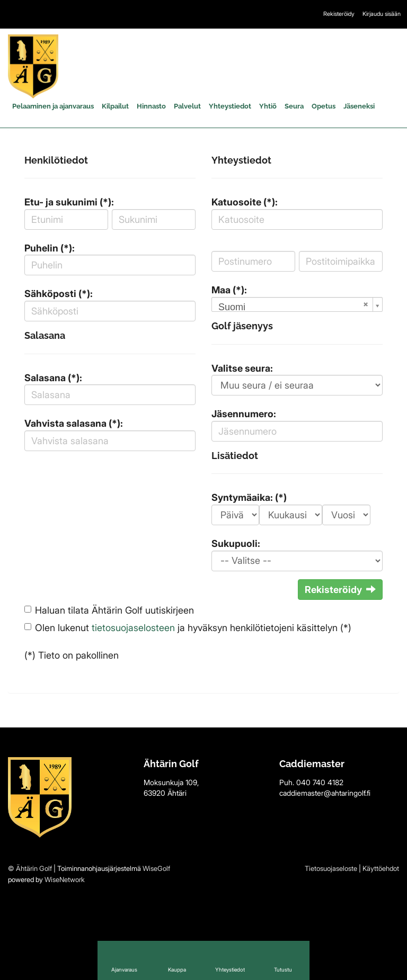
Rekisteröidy (339, 14)
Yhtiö (268, 106)
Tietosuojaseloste (331, 868)
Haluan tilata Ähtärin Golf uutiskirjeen (114, 610)
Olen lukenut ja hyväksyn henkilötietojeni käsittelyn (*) (193, 628)
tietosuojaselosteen (133, 628)
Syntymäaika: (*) (249, 497)
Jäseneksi (359, 106)
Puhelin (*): (50, 248)
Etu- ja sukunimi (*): (69, 202)
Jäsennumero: (244, 414)
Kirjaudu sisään (382, 14)
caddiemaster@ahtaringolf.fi (325, 793)
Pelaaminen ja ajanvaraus (53, 106)
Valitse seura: (242, 368)
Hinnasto (151, 106)
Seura (294, 106)
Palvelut (187, 106)
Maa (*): (229, 290)
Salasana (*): (53, 378)
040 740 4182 (320, 782)
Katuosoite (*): (245, 202)
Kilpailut (115, 106)
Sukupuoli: (236, 543)
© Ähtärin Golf (30, 868)
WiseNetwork (65, 879)
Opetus (324, 106)
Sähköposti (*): (59, 294)
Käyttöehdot (381, 868)
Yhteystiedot (230, 106)
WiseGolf (156, 868)
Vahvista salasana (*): (74, 423)
